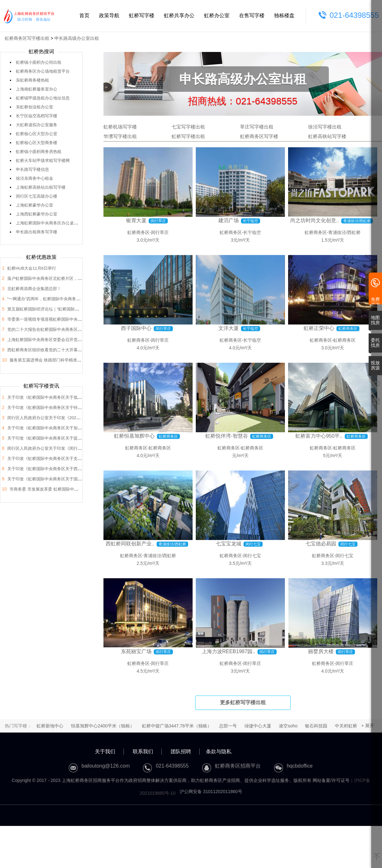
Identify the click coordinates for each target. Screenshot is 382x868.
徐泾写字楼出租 (325, 127)
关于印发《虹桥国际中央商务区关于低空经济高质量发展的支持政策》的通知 (78, 397)
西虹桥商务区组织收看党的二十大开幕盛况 (47, 350)
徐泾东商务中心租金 (35, 178)
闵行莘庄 (160, 232)
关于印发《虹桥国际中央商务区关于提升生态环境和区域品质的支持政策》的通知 (82, 438)
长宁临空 (252, 232)
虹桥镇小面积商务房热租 (39, 152)
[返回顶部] (377, 857)
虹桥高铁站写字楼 (327, 136)
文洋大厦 (229, 328)
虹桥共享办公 (179, 15)
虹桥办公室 (217, 15)
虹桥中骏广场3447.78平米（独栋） (177, 726)
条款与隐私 (219, 751)
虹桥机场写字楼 (120, 127)
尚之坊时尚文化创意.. (315, 220)
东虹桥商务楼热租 (32, 80)
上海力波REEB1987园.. (229, 651)
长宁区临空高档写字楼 (37, 116)
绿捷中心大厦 (258, 726)
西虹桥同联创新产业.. (130, 544)
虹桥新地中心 (50, 726)
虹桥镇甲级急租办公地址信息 (43, 98)
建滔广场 (229, 220)
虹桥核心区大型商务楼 (37, 143)
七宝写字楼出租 (188, 127)
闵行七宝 (252, 556)
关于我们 (105, 751)
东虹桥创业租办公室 (35, 107)
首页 (84, 15)
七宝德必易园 (321, 544)
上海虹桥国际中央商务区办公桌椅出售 (51, 223)
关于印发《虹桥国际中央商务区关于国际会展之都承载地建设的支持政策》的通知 (82, 479)
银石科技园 (316, 726)
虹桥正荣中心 (319, 328)
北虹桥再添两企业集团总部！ (34, 289)
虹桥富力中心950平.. (319, 436)
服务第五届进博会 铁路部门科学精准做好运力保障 (56, 360)
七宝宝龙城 (229, 544)
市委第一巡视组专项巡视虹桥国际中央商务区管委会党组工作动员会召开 (74, 319)
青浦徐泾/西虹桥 (344, 232)
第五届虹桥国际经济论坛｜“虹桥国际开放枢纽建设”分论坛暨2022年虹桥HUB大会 (82, 309)
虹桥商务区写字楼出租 (27, 38)
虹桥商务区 (138, 232)
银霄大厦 (136, 220)
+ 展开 (368, 726)
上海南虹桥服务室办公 (37, 89)
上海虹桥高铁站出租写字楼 (41, 187)
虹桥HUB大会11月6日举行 (32, 268)
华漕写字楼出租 (120, 136)
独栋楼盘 (284, 15)
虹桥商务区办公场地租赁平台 (43, 71)
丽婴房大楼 (321, 651)
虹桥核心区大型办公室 (37, 134)
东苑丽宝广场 (136, 651)
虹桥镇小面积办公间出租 (39, 62)
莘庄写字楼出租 (257, 127)
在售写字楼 (252, 15)
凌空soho (288, 726)
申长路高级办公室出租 (77, 38)
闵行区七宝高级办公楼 (37, 196)
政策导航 (109, 15)
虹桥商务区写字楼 (259, 136)
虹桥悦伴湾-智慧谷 (226, 436)
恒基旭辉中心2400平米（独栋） (103, 726)
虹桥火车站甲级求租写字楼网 (43, 160)
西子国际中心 (136, 328)
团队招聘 (181, 751)
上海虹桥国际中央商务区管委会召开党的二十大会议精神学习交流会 (69, 340)
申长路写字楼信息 (32, 169)
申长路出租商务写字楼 (37, 232)
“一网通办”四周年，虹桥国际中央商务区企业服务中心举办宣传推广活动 (73, 299)
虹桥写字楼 (142, 15)
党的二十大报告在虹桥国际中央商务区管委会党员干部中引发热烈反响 (71, 329)
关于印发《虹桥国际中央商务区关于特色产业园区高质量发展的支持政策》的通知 (82, 408)
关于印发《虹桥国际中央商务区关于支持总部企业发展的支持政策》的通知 (76, 459)
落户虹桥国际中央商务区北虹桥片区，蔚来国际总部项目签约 (63, 278)
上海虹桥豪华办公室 (35, 205)
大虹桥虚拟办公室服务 (37, 125)
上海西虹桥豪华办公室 (37, 214)
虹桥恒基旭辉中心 (134, 436)
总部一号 (228, 726)
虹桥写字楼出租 (188, 136)
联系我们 (143, 751)
